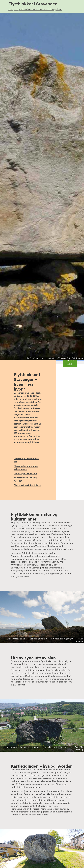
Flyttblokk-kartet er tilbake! (28, 485)
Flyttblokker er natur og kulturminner (26, 467)
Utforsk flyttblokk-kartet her (26, 460)
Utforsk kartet (70, 362)
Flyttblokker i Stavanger (42, 6)
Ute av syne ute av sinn (25, 473)
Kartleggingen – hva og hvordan (25, 479)
